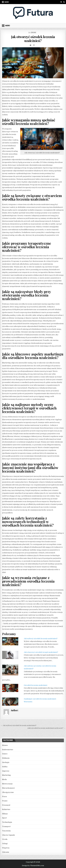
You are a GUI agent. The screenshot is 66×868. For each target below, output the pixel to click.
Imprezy (6, 771)
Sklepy (5, 814)
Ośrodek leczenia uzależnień (36, 685)
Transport (6, 826)
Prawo (5, 801)
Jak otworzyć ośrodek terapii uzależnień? (41, 652)
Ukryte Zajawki (8, 835)
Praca (4, 796)
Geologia (6, 762)
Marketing (6, 775)
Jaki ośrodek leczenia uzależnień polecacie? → (46, 728)
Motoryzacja (7, 784)
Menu (7, 2)
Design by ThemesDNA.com (33, 866)
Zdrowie (33, 32)
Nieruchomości (8, 788)
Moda (4, 779)
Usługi (5, 844)
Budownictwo (8, 750)
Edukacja (6, 758)
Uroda (5, 839)
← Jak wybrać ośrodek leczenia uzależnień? (19, 725)
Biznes (5, 745)
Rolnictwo (6, 809)
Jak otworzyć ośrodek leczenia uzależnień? (33, 39)
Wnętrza (6, 848)
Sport (4, 818)
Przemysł (6, 805)
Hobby (5, 767)
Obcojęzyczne (8, 792)
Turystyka (6, 831)
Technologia (7, 822)
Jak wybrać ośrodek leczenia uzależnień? (41, 639)
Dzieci (5, 754)
